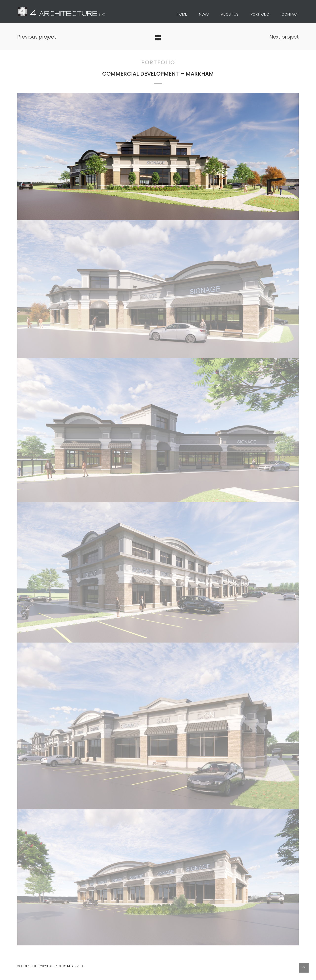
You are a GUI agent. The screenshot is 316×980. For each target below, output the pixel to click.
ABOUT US (230, 14)
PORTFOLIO (260, 14)
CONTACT (290, 14)
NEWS (204, 14)
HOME (182, 14)
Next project (284, 37)
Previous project (37, 37)
